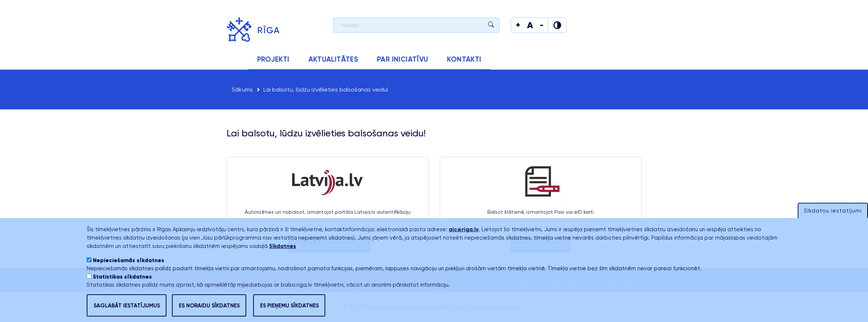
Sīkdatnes (283, 259)
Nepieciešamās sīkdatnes (129, 273)
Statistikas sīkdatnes (122, 289)
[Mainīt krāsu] (557, 25)
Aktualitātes (333, 59)
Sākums (237, 59)
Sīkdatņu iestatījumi (833, 223)
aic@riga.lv (464, 242)
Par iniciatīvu (402, 59)
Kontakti (464, 59)
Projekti (273, 59)
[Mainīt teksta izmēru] (518, 25)
